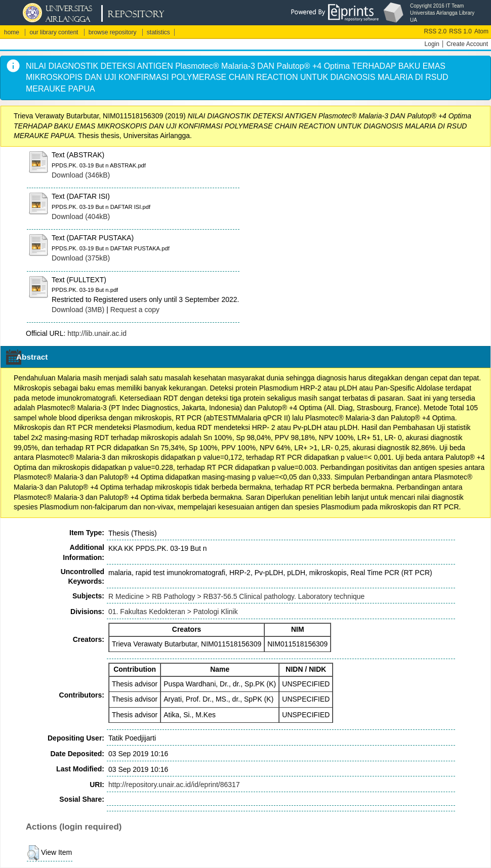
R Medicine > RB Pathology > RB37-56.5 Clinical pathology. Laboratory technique (236, 596)
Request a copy (135, 310)
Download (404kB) (81, 216)
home (12, 32)
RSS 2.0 (436, 31)
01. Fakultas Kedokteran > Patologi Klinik (173, 612)
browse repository (113, 32)
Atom (481, 31)
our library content (54, 32)
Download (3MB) (78, 310)
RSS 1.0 (460, 31)
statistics (158, 32)
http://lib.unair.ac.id (97, 333)
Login (432, 44)
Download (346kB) (81, 175)
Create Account (467, 44)
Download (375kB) (81, 258)
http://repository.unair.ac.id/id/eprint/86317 (174, 785)
